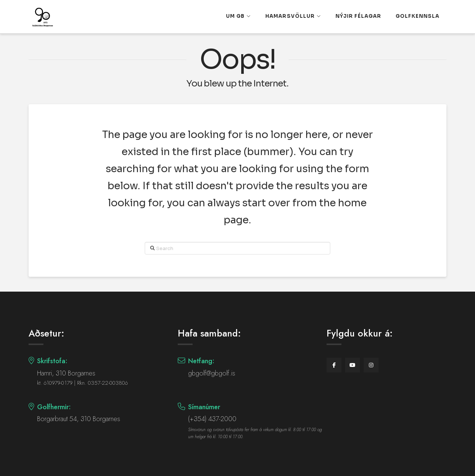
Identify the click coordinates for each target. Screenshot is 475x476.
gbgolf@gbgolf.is (212, 373)
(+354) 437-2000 (212, 419)
